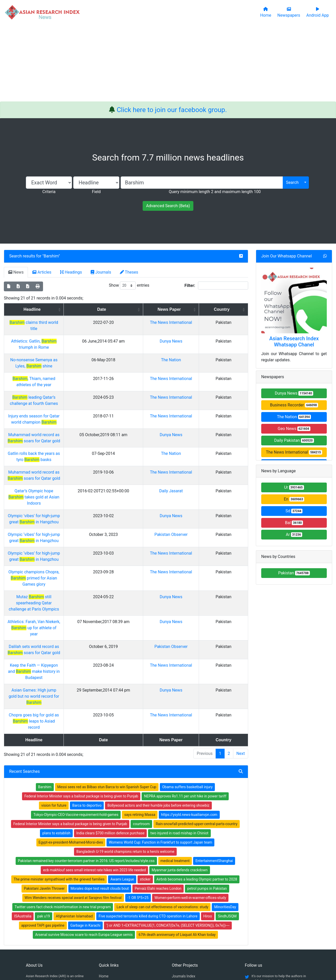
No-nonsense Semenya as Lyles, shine (62, 354)
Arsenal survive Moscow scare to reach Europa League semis (84, 848)
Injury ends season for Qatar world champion (62, 404)
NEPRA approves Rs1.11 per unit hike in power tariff (185, 710)
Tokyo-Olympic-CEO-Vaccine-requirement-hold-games (76, 728)
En (294, 499)
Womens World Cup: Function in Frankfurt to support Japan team (161, 756)
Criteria (49, 192)
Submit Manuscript (114, 917)
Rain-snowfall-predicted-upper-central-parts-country (197, 738)
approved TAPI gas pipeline (43, 839)
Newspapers (109, 897)
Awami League (122, 793)
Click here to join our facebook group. (172, 110)
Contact (185, 950)
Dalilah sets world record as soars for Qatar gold (62, 585)
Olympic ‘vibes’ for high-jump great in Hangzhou (62, 498)
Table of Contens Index (190, 897)
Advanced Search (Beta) (168, 206)
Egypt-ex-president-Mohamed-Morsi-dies (71, 756)
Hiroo (208, 830)
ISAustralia (23, 830)
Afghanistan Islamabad (74, 830)
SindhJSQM (227, 830)
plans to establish (56, 747)
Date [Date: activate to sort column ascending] (146, 309)
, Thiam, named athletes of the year (62, 366)
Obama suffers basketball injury (187, 701)
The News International (294, 452)
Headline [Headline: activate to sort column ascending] (60, 309)
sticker (145, 793)
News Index (181, 910)
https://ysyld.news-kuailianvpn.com (189, 728)
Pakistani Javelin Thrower (44, 802)
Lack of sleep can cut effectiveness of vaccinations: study (162, 821)
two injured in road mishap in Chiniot (179, 747)
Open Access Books (115, 903)
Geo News (294, 429)
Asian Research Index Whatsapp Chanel (294, 342)
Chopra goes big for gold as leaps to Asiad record (62, 635)
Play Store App (111, 923)
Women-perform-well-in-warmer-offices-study (190, 812)
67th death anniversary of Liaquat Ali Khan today (177, 848)
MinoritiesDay (225, 821)
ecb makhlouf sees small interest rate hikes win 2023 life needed (94, 784)
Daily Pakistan (294, 440)
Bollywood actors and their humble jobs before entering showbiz (158, 719)
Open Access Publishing (118, 910)
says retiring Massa (140, 728)
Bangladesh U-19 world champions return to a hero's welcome (125, 765)
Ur (294, 487)
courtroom (141, 738)
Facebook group (42, 911)
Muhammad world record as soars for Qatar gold (62, 422)
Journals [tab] (101, 272)
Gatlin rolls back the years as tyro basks (62, 435)
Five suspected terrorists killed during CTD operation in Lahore (148, 830)
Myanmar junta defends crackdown (180, 784)
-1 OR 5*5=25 (138, 812)
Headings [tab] (71, 272)
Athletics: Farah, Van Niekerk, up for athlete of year (62, 566)
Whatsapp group (42, 918)
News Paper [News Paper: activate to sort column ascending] (197, 309)
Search (292, 182)
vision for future (54, 719)
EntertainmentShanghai (214, 775)
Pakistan (294, 573)
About (166, 950)
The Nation (199, 354)
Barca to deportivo (87, 719)
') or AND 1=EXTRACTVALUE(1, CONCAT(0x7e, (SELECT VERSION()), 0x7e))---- (168, 839)
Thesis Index (182, 903)
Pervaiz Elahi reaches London (158, 802)
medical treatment (175, 775)
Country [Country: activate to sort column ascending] (233, 309)
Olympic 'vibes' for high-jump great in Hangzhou (62, 485)
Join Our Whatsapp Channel (287, 256)
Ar (294, 534)
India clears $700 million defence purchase (110, 747)
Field (96, 192)
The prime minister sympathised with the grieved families (59, 793)
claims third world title (62, 322)
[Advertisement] (168, 63)
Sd (294, 511)
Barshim (51, 256)
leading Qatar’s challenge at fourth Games (62, 385)
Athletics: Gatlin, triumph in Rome (62, 341)
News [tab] (16, 272)
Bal (294, 523)
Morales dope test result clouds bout (100, 802)
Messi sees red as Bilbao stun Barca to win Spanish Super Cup (107, 701)
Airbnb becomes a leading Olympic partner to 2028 (197, 793)
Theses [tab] (129, 272)
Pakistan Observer (199, 498)
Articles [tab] (42, 272)
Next (241, 667)
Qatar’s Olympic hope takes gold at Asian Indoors (62, 466)
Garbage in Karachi (86, 839)
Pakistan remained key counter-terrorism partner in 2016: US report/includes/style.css (86, 775)
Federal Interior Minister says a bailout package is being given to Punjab (81, 710)
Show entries (129, 286)
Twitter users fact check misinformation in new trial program (63, 821)
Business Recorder (294, 405)
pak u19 (44, 830)
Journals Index (183, 890)
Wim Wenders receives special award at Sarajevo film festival (73, 812)
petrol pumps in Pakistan (207, 802)
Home (104, 890)
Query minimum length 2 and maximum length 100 (215, 192)
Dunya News (199, 341)
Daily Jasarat (199, 466)
